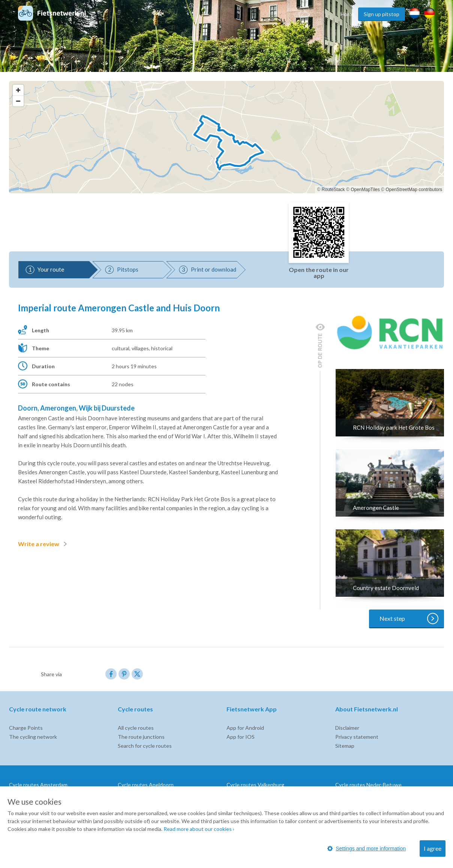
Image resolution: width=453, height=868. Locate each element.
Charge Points (26, 728)
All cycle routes (136, 728)
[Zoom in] (18, 90)
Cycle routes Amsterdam (38, 785)
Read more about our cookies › (199, 829)
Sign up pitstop (382, 14)
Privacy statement (357, 737)
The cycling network (33, 737)
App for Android (245, 728)
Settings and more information (367, 849)
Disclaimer (347, 728)
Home (347, 14)
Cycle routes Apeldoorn (146, 785)
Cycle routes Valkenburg (255, 785)
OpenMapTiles (365, 190)
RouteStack (333, 190)
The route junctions (141, 737)
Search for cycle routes (145, 746)
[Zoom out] (18, 101)
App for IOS (241, 737)
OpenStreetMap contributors (414, 190)
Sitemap (345, 746)
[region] (226, 137)
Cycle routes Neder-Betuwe (368, 785)
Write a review (44, 544)
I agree (433, 848)
